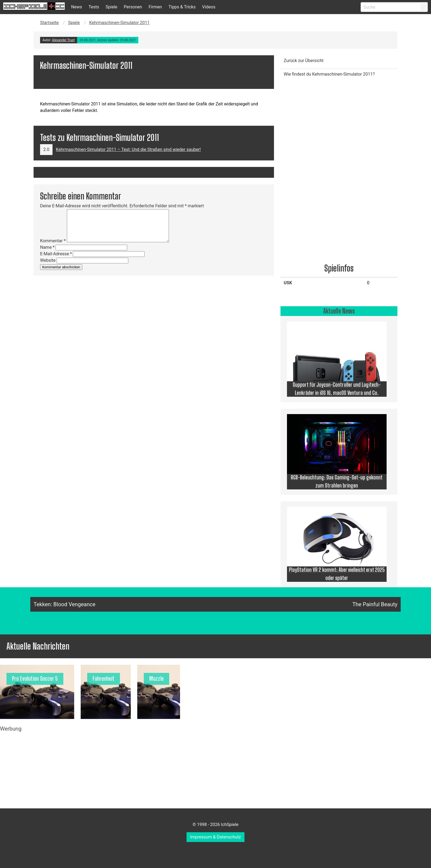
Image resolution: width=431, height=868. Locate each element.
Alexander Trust (63, 40)
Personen (133, 7)
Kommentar (53, 241)
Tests (94, 7)
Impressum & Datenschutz (216, 837)
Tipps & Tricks (182, 7)
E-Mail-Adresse (56, 254)
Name (47, 247)
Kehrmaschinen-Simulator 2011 (119, 23)
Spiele (111, 7)
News (77, 7)
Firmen (155, 7)
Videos (209, 7)
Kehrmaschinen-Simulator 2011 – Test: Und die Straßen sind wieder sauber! (128, 149)
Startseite (49, 23)
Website (48, 260)
